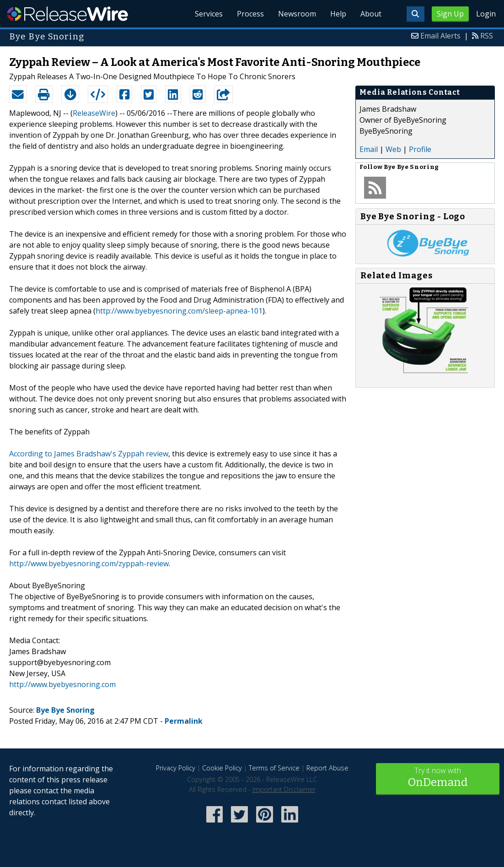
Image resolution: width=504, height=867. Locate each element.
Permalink (184, 721)
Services (206, 14)
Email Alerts (440, 36)
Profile (420, 149)
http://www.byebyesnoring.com (62, 684)
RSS (487, 36)
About (370, 14)
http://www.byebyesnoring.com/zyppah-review (89, 564)
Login (486, 14)
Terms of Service (274, 768)
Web (393, 149)
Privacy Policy (176, 768)
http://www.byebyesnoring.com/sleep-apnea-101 (179, 311)
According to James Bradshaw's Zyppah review (89, 454)
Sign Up (450, 14)
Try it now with (438, 778)
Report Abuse (327, 768)
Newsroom (296, 14)
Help (337, 14)
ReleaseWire (67, 14)
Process (249, 14)
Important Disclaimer (284, 789)
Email (369, 149)
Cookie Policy (222, 768)
